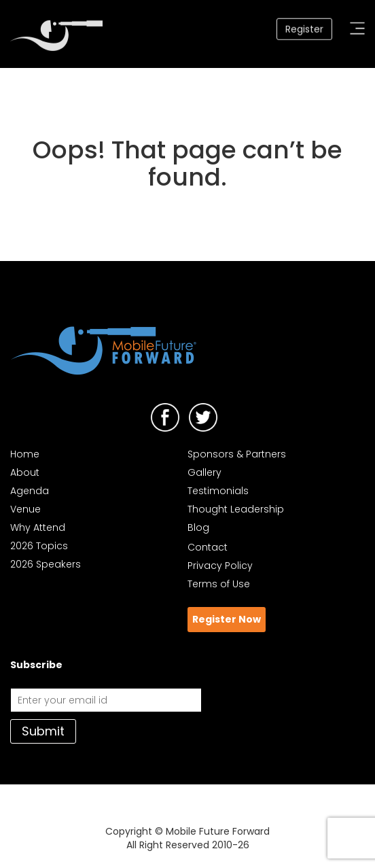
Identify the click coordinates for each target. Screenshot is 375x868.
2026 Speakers (46, 564)
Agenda (30, 491)
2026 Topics (39, 546)
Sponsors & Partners (237, 454)
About (25, 472)
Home (25, 454)
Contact (208, 547)
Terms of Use (219, 584)
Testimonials (218, 491)
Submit (43, 731)
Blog (198, 527)
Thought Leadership (236, 509)
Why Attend (38, 527)
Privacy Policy (220, 566)
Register (304, 28)
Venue (25, 509)
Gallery (204, 472)
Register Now (227, 619)
